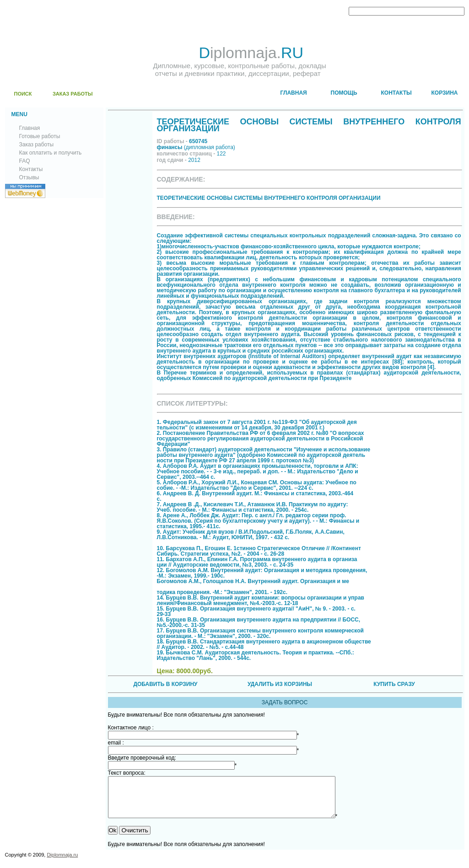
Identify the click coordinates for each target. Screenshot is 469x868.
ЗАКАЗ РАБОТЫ (73, 94)
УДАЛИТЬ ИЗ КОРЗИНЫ (280, 684)
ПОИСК (23, 94)
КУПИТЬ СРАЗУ (394, 684)
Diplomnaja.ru (62, 863)
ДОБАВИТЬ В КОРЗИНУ (165, 684)
